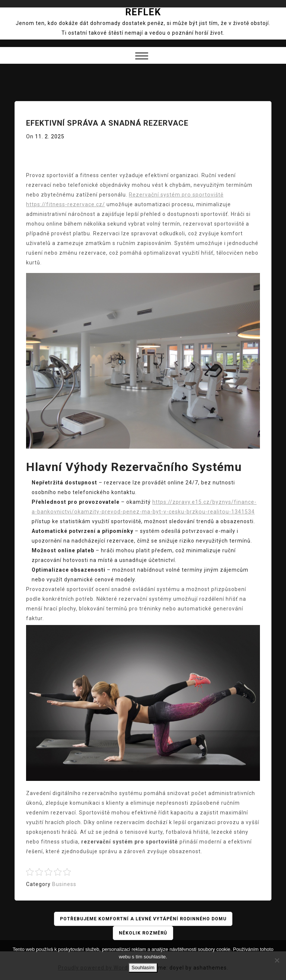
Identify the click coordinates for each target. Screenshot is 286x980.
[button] (142, 57)
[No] (277, 960)
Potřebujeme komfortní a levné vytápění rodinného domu (143, 919)
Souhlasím (143, 968)
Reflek (143, 12)
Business (64, 884)
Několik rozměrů (143, 933)
